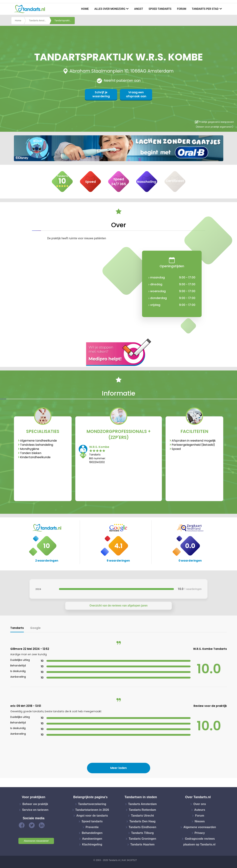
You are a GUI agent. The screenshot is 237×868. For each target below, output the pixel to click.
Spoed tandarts (160, 9)
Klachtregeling (92, 844)
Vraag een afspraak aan (136, 94)
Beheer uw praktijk (35, 804)
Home (85, 9)
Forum (182, 9)
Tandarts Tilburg (143, 833)
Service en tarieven (35, 810)
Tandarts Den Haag (143, 821)
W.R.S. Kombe (99, 447)
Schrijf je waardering (101, 94)
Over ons (200, 804)
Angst (139, 9)
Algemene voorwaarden (200, 827)
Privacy (200, 833)
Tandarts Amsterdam (39, 20)
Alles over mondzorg (110, 9)
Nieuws (200, 821)
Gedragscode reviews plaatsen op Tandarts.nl (199, 842)
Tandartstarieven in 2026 (92, 810)
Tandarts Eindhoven (143, 827)
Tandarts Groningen (142, 839)
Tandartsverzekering (92, 804)
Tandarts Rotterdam (143, 810)
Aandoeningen (92, 839)
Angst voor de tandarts (92, 816)
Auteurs (200, 810)
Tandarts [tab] (17, 628)
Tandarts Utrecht (143, 816)
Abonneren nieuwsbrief (36, 841)
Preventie (92, 827)
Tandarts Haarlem (142, 844)
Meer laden (118, 768)
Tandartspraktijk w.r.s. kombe (65, 20)
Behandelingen (92, 833)
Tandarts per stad (205, 9)
